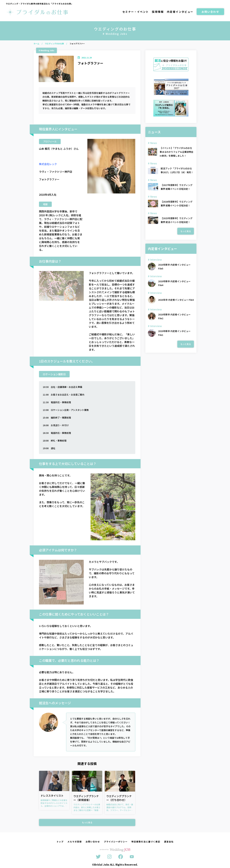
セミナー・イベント (136, 12)
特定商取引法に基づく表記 (146, 842)
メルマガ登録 (75, 842)
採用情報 (158, 12)
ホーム (36, 43)
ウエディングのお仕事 (54, 43)
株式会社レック (48, 164)
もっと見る (87, 822)
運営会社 (169, 842)
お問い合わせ (210, 12)
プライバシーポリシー (116, 842)
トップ (60, 842)
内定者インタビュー (180, 12)
